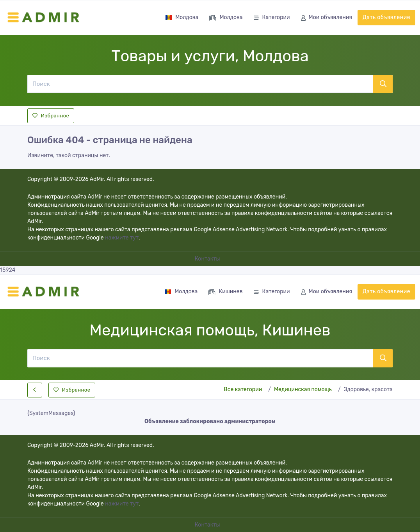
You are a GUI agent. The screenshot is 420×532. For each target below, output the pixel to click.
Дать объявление (386, 17)
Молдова (182, 17)
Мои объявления (327, 18)
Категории (272, 18)
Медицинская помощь (303, 389)
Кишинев (225, 292)
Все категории (243, 389)
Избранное (51, 116)
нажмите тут (122, 238)
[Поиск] (200, 84)
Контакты (208, 259)
